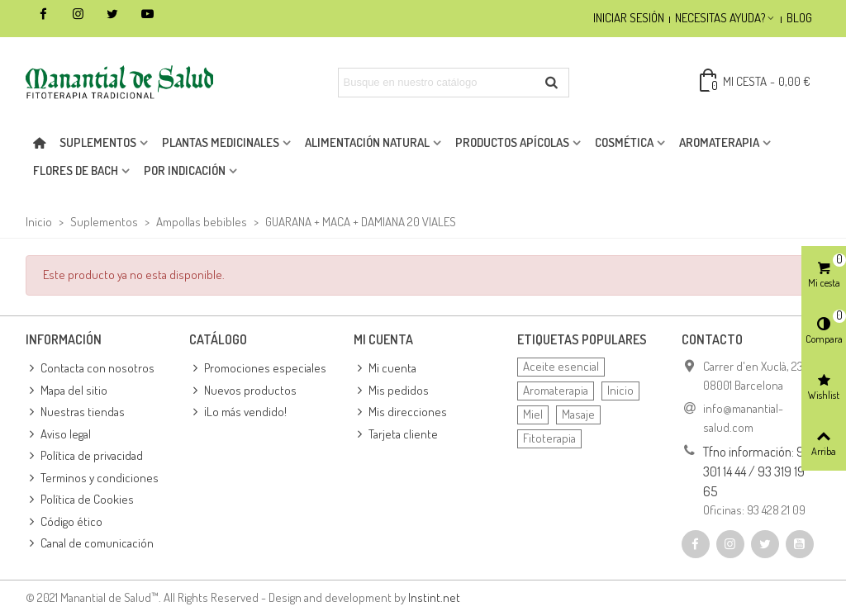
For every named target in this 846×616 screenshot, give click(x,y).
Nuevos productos (243, 391)
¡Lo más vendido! (238, 412)
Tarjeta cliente (396, 435)
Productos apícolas (512, 142)
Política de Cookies (80, 500)
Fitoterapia (549, 438)
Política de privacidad (84, 456)
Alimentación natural (367, 142)
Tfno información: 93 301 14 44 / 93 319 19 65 (757, 471)
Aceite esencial (561, 366)
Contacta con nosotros (90, 369)
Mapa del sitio (67, 391)
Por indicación (185, 171)
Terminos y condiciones (92, 479)
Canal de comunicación (90, 544)
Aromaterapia (719, 142)
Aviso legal (58, 435)
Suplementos (98, 142)
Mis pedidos (391, 391)
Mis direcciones (400, 412)
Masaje (578, 414)
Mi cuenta (385, 369)
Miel (533, 414)
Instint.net (434, 597)
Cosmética (624, 142)
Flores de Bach (76, 171)
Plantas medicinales (221, 142)
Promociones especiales (258, 369)
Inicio (620, 390)
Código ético (64, 522)
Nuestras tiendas (75, 412)
